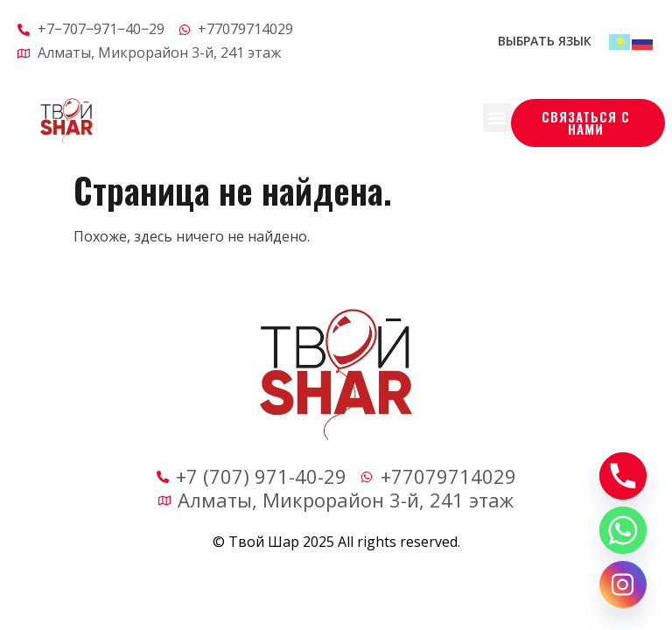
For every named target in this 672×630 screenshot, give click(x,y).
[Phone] (623, 476)
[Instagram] (623, 584)
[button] (497, 118)
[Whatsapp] (623, 530)
